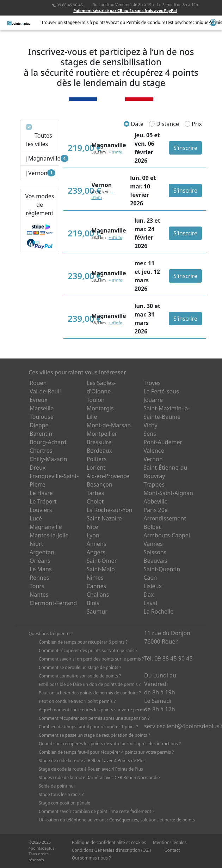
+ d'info (115, 152)
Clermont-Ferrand (53, 603)
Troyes (152, 383)
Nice (92, 527)
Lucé (36, 518)
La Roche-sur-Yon (110, 510)
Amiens (97, 544)
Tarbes (95, 493)
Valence (154, 451)
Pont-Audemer (163, 442)
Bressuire (99, 442)
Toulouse (42, 417)
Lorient (96, 468)
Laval (150, 603)
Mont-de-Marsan (109, 425)
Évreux (39, 400)
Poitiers (97, 459)
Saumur (97, 611)
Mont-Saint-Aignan (168, 493)
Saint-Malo (101, 569)
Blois (93, 603)
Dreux (38, 468)
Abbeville (155, 501)
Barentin (41, 434)
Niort (36, 544)
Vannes (153, 544)
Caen (150, 578)
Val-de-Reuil (45, 391)
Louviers (41, 510)
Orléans (40, 561)
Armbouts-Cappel (167, 535)
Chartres (41, 451)
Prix (193, 124)
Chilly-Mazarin (48, 459)
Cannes (97, 586)
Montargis (100, 408)
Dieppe (39, 425)
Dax (149, 595)
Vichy (150, 425)
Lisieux (153, 586)
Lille (92, 417)
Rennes (39, 578)
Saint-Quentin (162, 569)
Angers (96, 552)
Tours (37, 586)
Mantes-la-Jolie (49, 535)
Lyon (93, 535)
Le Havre (41, 493)
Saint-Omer (102, 561)
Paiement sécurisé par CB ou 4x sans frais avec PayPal (125, 10)
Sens (150, 434)
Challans (98, 595)
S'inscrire (185, 148)
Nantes (39, 595)
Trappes (154, 484)
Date (134, 124)
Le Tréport (43, 501)
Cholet (95, 501)
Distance (164, 124)
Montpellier (102, 434)
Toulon (96, 400)
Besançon (100, 484)
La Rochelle (158, 611)
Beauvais (155, 561)
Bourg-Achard (48, 442)
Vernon (153, 459)
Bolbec (152, 527)
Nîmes (95, 578)
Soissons (155, 552)
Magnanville (46, 527)
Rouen (38, 383)
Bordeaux (100, 451)
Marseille (42, 408)
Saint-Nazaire (104, 518)
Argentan (42, 552)
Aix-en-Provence (108, 476)
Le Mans (41, 569)
